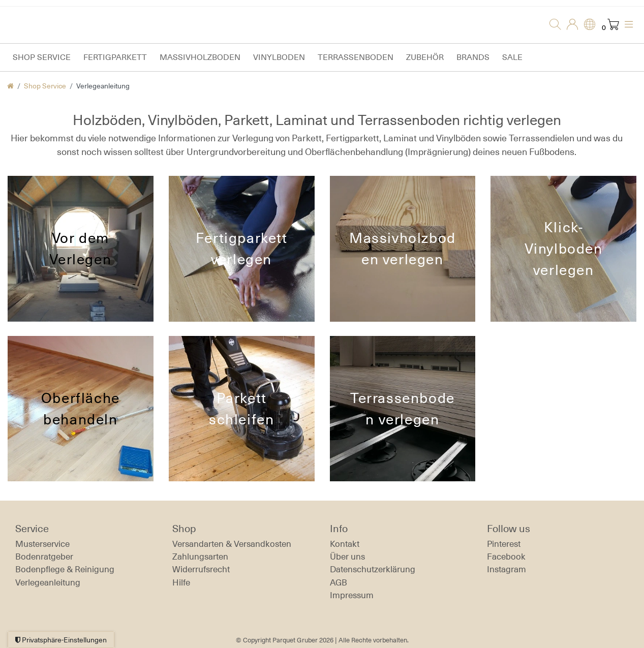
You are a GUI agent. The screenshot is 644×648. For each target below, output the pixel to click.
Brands (473, 57)
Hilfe (181, 582)
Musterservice (42, 544)
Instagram (507, 569)
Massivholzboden (200, 57)
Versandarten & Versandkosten (232, 544)
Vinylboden (279, 57)
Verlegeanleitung (48, 582)
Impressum (352, 595)
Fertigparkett (115, 57)
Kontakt (345, 544)
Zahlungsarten (200, 557)
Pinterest (504, 544)
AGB (339, 582)
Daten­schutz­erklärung (373, 569)
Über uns (347, 557)
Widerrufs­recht (201, 569)
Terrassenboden (356, 57)
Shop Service (42, 57)
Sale (512, 57)
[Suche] (552, 25)
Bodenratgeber (44, 557)
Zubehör (425, 57)
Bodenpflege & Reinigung (65, 569)
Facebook (506, 557)
